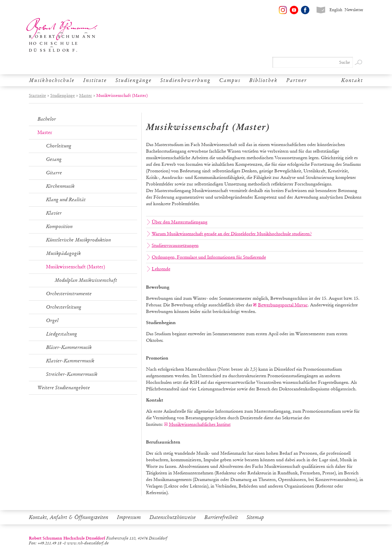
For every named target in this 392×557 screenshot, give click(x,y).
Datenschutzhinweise (173, 517)
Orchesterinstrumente (69, 294)
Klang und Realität (66, 200)
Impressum (129, 517)
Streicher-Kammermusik (72, 374)
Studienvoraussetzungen (173, 245)
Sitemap (255, 517)
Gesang (54, 159)
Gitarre (54, 173)
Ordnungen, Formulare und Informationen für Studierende (207, 257)
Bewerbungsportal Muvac (283, 305)
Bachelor (47, 119)
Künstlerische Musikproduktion (78, 240)
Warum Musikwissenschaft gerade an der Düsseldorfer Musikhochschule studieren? (229, 234)
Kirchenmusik (60, 186)
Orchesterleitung (64, 307)
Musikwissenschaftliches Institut (200, 424)
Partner (297, 80)
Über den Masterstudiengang (177, 222)
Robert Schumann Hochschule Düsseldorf (62, 35)
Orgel (52, 321)
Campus (230, 80)
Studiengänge (134, 80)
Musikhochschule (52, 80)
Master (86, 95)
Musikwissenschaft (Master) (76, 267)
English (336, 10)
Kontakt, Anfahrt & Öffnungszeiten (69, 517)
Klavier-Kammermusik (70, 361)
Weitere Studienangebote (64, 388)
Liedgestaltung (62, 334)
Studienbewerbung (185, 80)
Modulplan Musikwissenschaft (86, 280)
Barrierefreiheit (221, 517)
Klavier (54, 213)
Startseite (37, 95)
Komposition (59, 226)
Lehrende (159, 269)
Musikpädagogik (63, 253)
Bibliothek (263, 80)
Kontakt (352, 80)
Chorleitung (59, 146)
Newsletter (354, 10)
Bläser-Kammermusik (69, 347)
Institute (95, 80)
